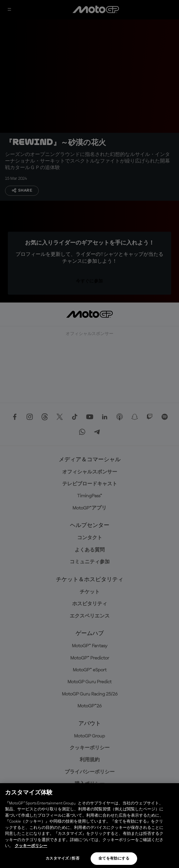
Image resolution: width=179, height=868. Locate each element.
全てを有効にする (114, 859)
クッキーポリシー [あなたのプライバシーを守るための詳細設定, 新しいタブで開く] (31, 846)
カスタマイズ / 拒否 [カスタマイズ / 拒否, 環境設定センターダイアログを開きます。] (62, 859)
